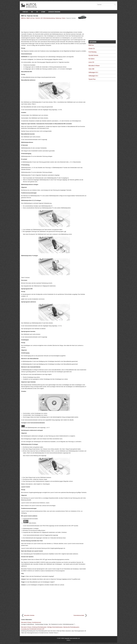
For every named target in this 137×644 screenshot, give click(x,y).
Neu (32, 12)
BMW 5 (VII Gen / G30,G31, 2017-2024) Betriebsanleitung (41, 18)
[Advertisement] (54, 25)
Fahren (64, 18)
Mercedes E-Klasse (94, 66)
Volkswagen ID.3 (93, 72)
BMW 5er (23, 18)
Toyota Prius (92, 79)
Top (37, 12)
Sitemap (43, 12)
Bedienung (58, 18)
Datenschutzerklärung (54, 12)
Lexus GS (91, 62)
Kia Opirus (91, 59)
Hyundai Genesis (93, 55)
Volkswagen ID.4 (93, 76)
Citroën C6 (92, 49)
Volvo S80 (91, 69)
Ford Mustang (92, 52)
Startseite (25, 12)
